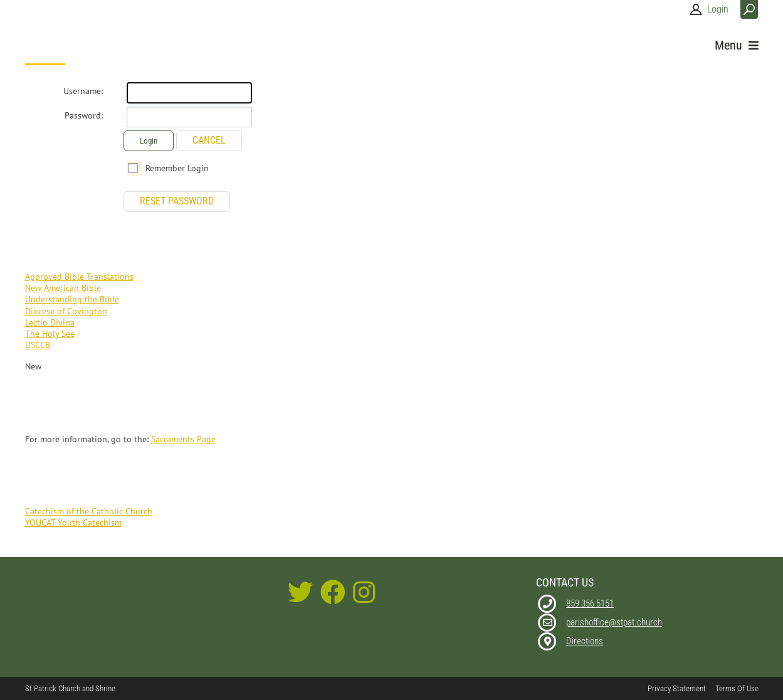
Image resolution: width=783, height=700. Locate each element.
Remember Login (177, 168)
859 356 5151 (590, 603)
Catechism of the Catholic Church (89, 511)
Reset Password (177, 201)
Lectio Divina (50, 322)
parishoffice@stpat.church (614, 622)
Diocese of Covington (66, 311)
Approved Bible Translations (79, 277)
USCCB (38, 345)
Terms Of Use (737, 688)
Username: (83, 91)
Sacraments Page (183, 439)
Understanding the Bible (72, 299)
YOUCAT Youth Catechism (73, 522)
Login (718, 9)
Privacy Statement (677, 688)
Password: (84, 115)
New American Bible (63, 288)
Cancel (209, 140)
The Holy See (50, 334)
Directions (585, 641)
